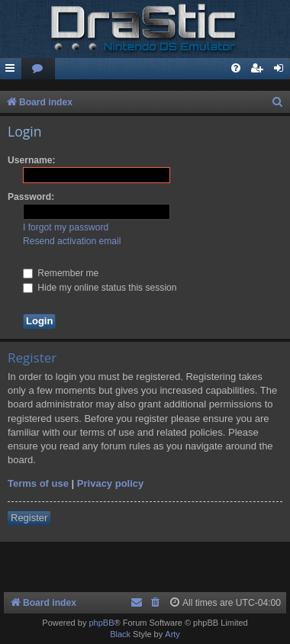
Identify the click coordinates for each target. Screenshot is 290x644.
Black (120, 634)
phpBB (101, 623)
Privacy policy (110, 483)
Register (29, 518)
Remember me (61, 273)
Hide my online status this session (100, 288)
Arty (172, 634)
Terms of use (38, 483)
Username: (32, 160)
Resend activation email (72, 241)
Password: (31, 197)
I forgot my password (66, 227)
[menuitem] (38, 69)
